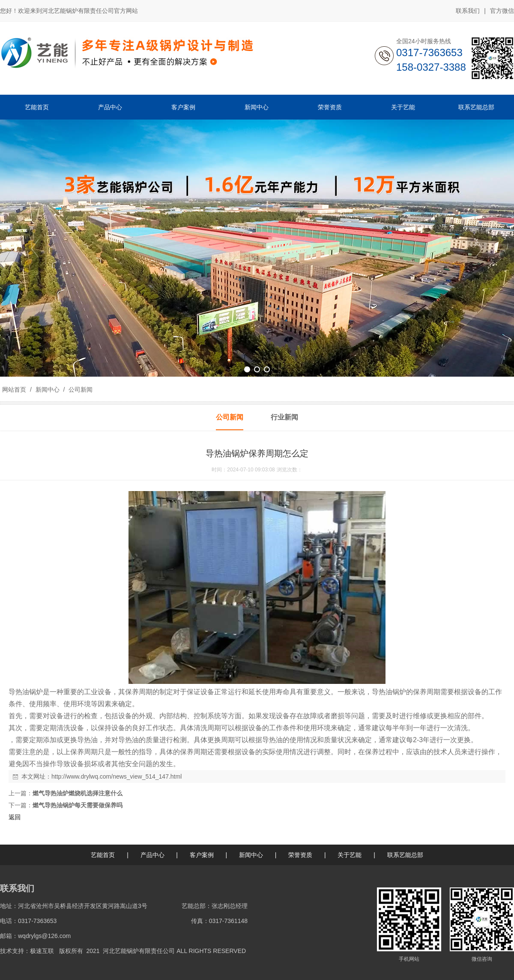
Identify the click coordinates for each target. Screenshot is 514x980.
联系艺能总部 (405, 855)
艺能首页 (103, 855)
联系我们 (468, 11)
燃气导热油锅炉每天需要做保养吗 (78, 805)
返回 (15, 817)
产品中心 (152, 855)
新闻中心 (48, 390)
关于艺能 (350, 855)
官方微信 (502, 11)
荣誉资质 (300, 855)
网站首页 (14, 390)
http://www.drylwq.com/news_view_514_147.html (117, 776)
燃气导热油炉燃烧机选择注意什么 (78, 793)
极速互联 (42, 951)
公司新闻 (80, 390)
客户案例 (202, 855)
